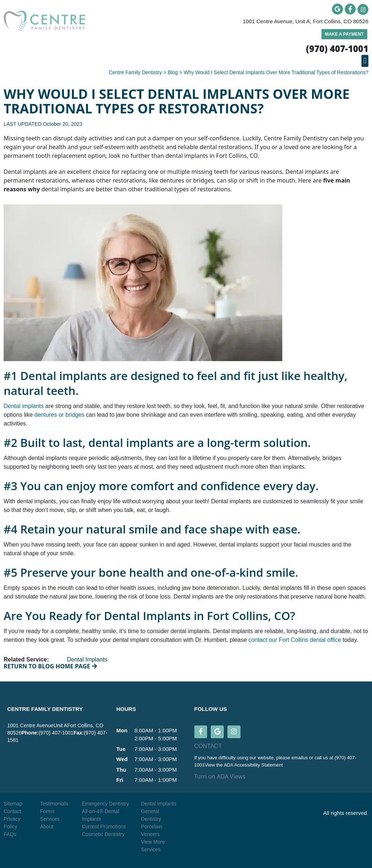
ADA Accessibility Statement (253, 765)
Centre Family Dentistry (135, 72)
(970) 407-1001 (56, 733)
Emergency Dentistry (105, 804)
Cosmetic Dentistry (103, 834)
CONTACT (208, 746)
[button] (365, 61)
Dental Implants (87, 659)
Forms (47, 811)
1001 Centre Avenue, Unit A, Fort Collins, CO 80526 (306, 21)
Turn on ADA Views (220, 777)
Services (50, 819)
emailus (300, 758)
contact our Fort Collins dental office (295, 640)
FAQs (10, 834)
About (47, 827)
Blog (173, 72)
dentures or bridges (60, 415)
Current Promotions (104, 827)
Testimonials (54, 804)
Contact (12, 811)
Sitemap (13, 804)
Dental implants (24, 406)
